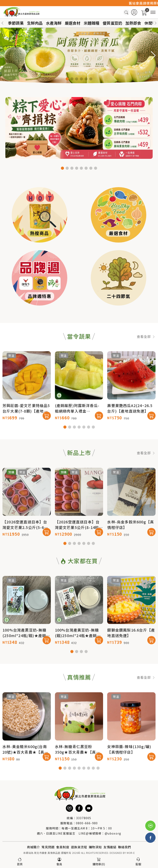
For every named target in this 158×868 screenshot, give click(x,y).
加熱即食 (133, 23)
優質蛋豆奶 (112, 23)
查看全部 (146, 356)
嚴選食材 (73, 23)
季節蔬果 (16, 23)
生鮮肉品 (35, 23)
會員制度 (63, 847)
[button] (156, 23)
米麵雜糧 (92, 23)
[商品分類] (153, 12)
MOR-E (131, 853)
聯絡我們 (125, 847)
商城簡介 (33, 847)
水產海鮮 (54, 23)
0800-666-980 (87, 823)
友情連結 (110, 847)
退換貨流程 (79, 847)
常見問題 (48, 847)
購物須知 (95, 847)
